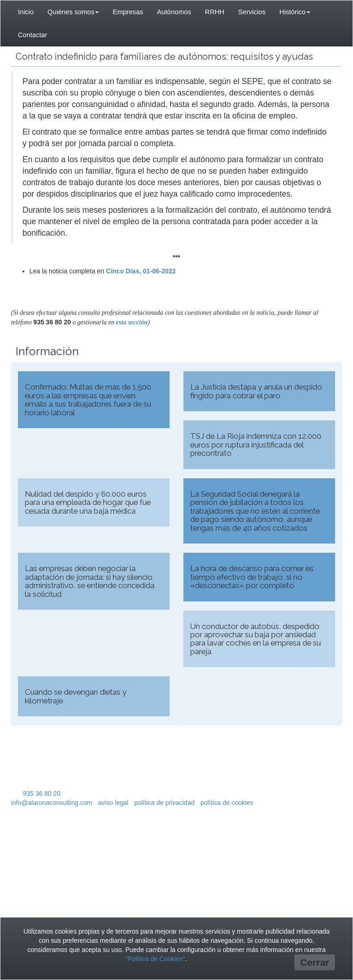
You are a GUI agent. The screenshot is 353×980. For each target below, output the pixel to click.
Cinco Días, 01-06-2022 (141, 271)
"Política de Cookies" (155, 959)
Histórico (295, 12)
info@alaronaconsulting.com (52, 803)
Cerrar (315, 962)
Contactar (33, 35)
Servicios (252, 12)
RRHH (215, 12)
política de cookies (227, 803)
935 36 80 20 (42, 793)
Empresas (128, 12)
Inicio (26, 12)
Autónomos (174, 12)
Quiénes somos (73, 12)
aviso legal (113, 803)
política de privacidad (165, 803)
